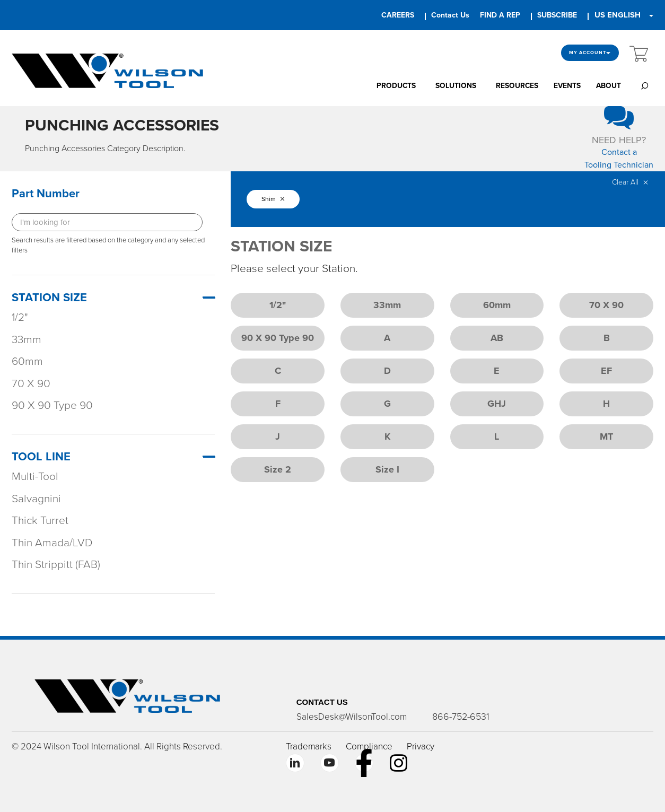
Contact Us (450, 15)
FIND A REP (500, 15)
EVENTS (567, 86)
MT (606, 436)
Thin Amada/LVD (52, 543)
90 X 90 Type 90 (52, 405)
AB (497, 338)
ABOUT (609, 86)
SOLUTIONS (456, 86)
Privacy (421, 746)
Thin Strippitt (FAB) (56, 565)
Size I (387, 469)
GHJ (497, 404)
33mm (27, 340)
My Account (590, 53)
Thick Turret (40, 521)
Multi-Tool (35, 477)
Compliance (369, 746)
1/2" (20, 317)
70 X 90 (31, 384)
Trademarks (309, 746)
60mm (27, 361)
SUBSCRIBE (557, 15)
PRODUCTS (396, 86)
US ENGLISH (618, 15)
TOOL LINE (41, 457)
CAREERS (398, 15)
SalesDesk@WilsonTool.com (352, 717)
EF (606, 371)
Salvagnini (36, 499)
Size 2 (278, 469)
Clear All (630, 182)
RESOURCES (517, 86)
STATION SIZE (49, 298)
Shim (273, 199)
